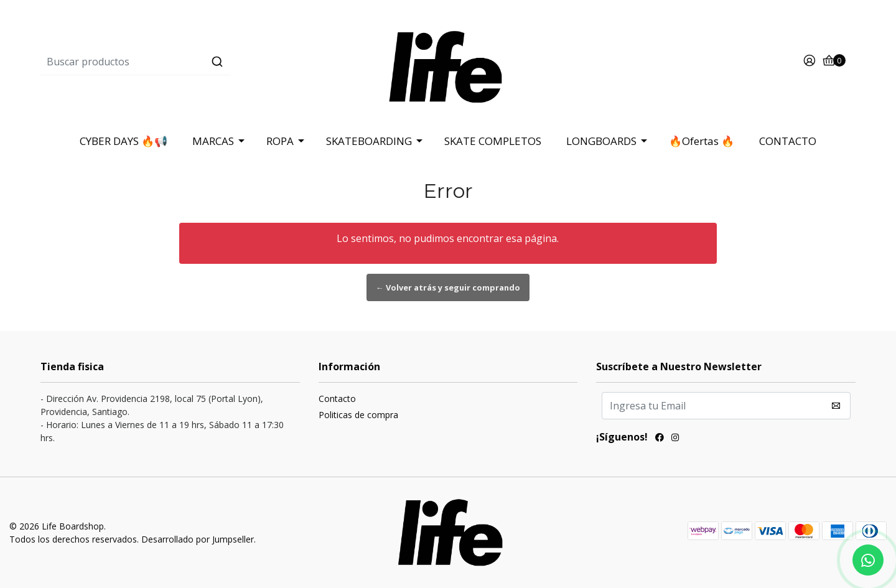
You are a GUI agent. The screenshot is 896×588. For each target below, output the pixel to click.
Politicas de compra (358, 415)
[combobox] (176, 62)
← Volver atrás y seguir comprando (448, 287)
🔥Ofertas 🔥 (702, 141)
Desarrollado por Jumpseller (198, 539)
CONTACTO (788, 141)
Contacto (337, 399)
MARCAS (213, 141)
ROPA (280, 141)
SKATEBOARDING (369, 141)
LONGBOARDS (601, 141)
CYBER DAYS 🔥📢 (124, 141)
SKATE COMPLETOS (493, 141)
